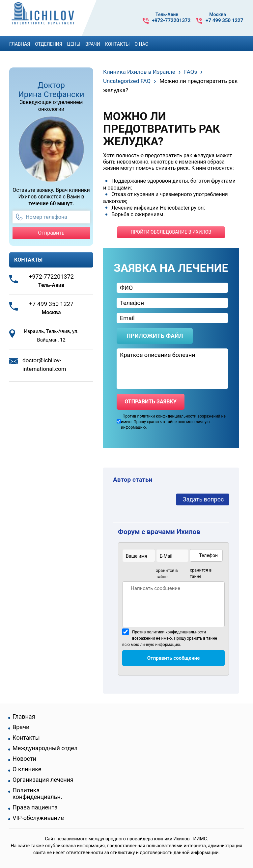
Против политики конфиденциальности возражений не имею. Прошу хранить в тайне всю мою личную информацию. (170, 638)
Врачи (93, 44)
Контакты (117, 44)
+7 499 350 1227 (224, 20)
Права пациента (35, 807)
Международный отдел (45, 748)
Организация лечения (43, 780)
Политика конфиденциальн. (37, 794)
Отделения (48, 44)
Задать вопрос (203, 499)
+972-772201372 (171, 20)
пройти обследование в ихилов (171, 232)
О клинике (27, 769)
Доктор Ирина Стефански (51, 90)
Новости (24, 759)
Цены (74, 44)
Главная (20, 44)
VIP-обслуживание (38, 818)
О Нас (141, 44)
